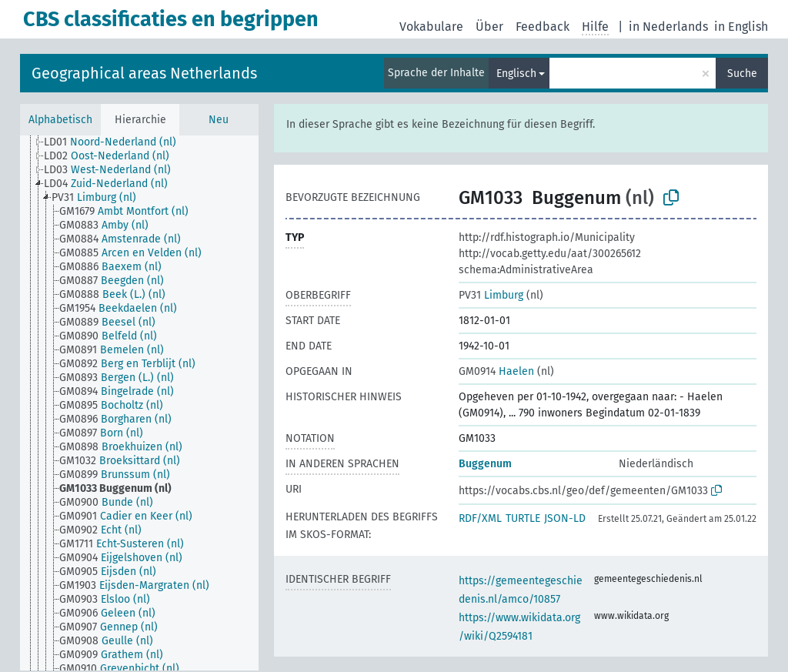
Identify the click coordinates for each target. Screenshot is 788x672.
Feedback (543, 27)
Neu (219, 120)
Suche (742, 74)
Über (489, 27)
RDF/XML (480, 518)
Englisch (516, 74)
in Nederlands (668, 27)
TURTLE (523, 518)
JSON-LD (565, 518)
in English (741, 27)
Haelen (496, 371)
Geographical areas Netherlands (144, 73)
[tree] (139, 403)
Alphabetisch (60, 120)
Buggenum (485, 464)
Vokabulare (431, 27)
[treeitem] (117, 142)
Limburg (491, 295)
